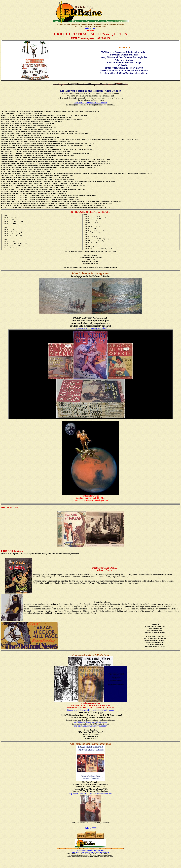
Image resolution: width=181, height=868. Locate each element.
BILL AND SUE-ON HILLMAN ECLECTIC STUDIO (90, 852)
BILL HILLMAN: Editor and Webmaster (90, 850)
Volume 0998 (91, 28)
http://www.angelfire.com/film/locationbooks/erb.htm (90, 793)
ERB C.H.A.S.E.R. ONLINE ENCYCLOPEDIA (90, 726)
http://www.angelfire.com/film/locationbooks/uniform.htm (90, 710)
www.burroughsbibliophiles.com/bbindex (91, 103)
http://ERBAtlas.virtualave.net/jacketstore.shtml (90, 722)
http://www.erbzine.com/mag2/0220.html (90, 328)
